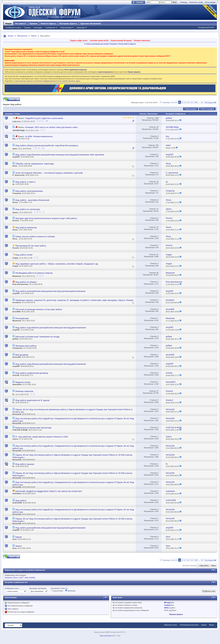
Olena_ (15, 166)
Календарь (38, 28)
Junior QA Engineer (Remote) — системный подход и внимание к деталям (49, 173)
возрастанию (57, 591)
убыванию (70, 591)
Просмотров (152, 114)
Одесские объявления (91, 24)
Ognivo (15, 212)
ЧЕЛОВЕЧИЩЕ (19, 130)
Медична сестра (23, 382)
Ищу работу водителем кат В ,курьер (32, 400)
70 (47, 121)
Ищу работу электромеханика (29, 191)
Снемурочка (17, 348)
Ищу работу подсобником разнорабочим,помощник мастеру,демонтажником (51, 328)
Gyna (15, 539)
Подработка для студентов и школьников (44, 118)
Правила (33, 24)
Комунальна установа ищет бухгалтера (33, 428)
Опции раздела (191, 109)
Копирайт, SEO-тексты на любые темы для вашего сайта (51, 127)
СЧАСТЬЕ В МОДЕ (20, 430)
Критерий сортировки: (38, 588)
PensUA (16, 221)
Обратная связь (171, 625)
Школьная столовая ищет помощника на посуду (37, 337)
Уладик (15, 258)
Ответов (143, 114)
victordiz (16, 375)
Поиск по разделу (208, 109)
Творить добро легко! (79, 40)
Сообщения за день (13, 28)
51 (192, 102)
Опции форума (66, 28)
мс (13, 184)
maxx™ (21, 578)
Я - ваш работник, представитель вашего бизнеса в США (42, 437)
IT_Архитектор (18, 175)
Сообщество (50, 28)
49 (158, 273)
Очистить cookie (196, 2)
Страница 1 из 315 (170, 102)
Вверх (214, 566)
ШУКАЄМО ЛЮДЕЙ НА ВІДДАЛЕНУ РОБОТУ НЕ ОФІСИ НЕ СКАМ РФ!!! (49, 491)
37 (158, 391)
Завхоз (19, 546)
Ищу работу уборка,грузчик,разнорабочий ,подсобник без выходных (47, 145)
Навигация (81, 28)
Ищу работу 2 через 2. (26, 182)
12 (43, 148)
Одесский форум (106, 636)
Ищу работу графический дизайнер (32, 373)
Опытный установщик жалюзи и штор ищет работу (39, 309)
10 (158, 182)
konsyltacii (17, 302)
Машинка (8, 578)
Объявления (22, 36)
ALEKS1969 (17, 503)
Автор (17, 114)
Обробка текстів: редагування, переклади (35, 164)
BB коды (168, 603)
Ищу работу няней (24, 255)
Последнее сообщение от (176, 114)
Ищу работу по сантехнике (28, 209)
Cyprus (15, 439)
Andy (26, 578)
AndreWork (17, 494)
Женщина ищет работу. (26, 346)
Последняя (210, 102)
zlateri (15, 149)
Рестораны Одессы (68, 24)
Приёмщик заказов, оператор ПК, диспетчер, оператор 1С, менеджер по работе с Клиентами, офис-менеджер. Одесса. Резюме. (75, 300)
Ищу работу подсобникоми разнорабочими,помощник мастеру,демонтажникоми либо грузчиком (60, 155)
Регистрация (210, 2)
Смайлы (167, 605)
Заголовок (9, 114)
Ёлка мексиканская (20, 284)
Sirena (15, 578)
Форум (8, 24)
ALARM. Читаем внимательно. (39, 136)
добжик (15, 339)
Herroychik (17, 414)
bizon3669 (16, 312)
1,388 (156, 118)
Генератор (17, 193)
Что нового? (20, 24)
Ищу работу (21, 501)
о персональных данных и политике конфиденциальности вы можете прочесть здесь (47, 81)
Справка (27, 28)
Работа (34, 36)
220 (157, 145)
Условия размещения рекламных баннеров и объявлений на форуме (110, 44)
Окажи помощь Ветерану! (121, 40)
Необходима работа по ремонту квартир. (34, 273)
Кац (14, 139)
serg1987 (16, 157)
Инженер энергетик (24, 391)
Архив (204, 625)
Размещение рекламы (189, 625)
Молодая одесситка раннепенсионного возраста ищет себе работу (46, 218)
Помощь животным (142, 40)
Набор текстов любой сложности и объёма (35, 237)
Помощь (184, 2)
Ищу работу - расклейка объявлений (32, 200)
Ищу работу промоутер (26, 227)
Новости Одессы (48, 24)
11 (188, 102)
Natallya (32, 578)
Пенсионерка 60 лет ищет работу (31, 246)
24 (158, 255)
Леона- (15, 202)
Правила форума (176, 614)
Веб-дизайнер (22, 355)
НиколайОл (17, 384)
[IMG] (166, 608)
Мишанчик (17, 276)
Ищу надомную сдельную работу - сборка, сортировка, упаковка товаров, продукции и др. (57, 264)
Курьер (19, 537)
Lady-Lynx (17, 121)
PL (13, 394)
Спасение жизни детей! (99, 40)
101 (196, 102)
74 (158, 209)
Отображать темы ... (13, 588)
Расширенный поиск (206, 27)
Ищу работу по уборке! (26, 282)
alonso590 (16, 357)
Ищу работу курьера (25, 464)
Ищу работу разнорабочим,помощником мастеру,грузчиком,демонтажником (50, 291)
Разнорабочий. (22, 318)
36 (158, 127)
